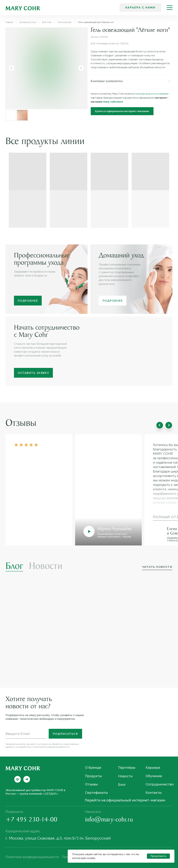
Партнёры (127, 768)
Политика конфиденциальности (32, 857)
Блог (14, 567)
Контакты (154, 793)
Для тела (47, 22)
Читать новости (157, 567)
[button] (33, 373)
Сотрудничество (160, 784)
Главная (9, 22)
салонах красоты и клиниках (152, 94)
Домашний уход (28, 22)
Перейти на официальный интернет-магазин (125, 800)
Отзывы (91, 784)
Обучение (154, 776)
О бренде (93, 768)
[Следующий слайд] (81, 68)
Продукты (93, 776)
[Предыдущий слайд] (12, 68)
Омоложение (65, 22)
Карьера (153, 768)
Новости (46, 567)
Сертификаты (96, 793)
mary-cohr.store (113, 102)
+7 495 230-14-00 (31, 820)
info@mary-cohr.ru (109, 820)
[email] (26, 734)
